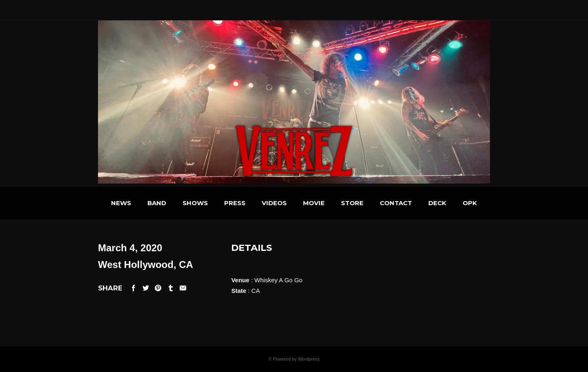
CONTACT (396, 203)
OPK (470, 203)
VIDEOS (274, 203)
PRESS (235, 203)
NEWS (121, 203)
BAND (157, 203)
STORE (352, 203)
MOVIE (314, 203)
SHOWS (195, 203)
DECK (437, 203)
